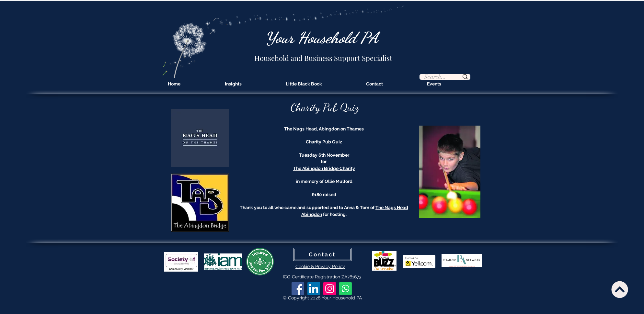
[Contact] (322, 254)
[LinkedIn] (314, 289)
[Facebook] (298, 289)
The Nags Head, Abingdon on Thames (324, 129)
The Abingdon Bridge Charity (324, 168)
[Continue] (620, 289)
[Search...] (435, 77)
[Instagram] (330, 289)
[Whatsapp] (345, 289)
